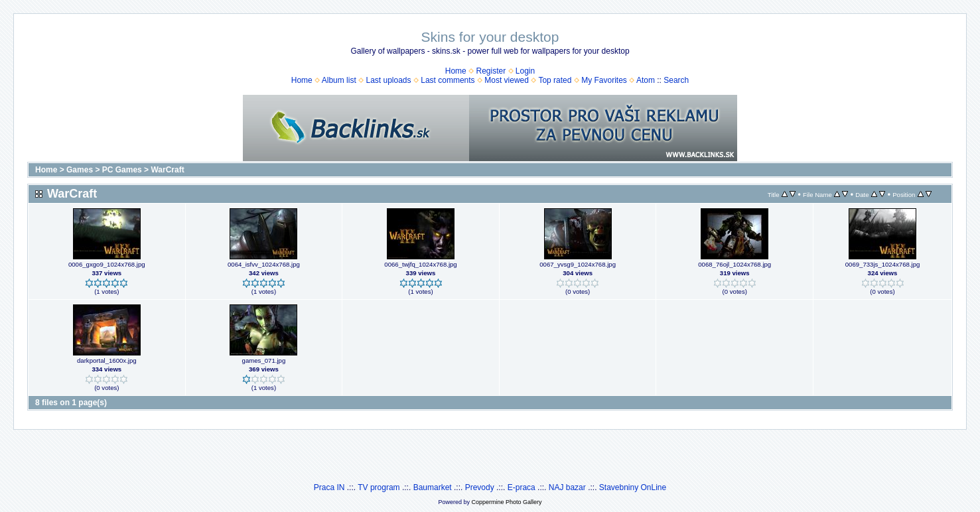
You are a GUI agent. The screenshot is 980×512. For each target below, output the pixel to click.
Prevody (480, 487)
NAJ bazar (567, 487)
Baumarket (433, 487)
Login (525, 71)
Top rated (555, 80)
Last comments (448, 80)
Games (80, 170)
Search (676, 80)
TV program (379, 487)
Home (456, 71)
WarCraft (167, 170)
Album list (339, 80)
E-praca (522, 487)
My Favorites (604, 80)
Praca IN (329, 487)
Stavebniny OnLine (633, 487)
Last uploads (388, 80)
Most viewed (507, 80)
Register (491, 71)
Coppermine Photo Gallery (506, 502)
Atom (646, 80)
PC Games (122, 170)
